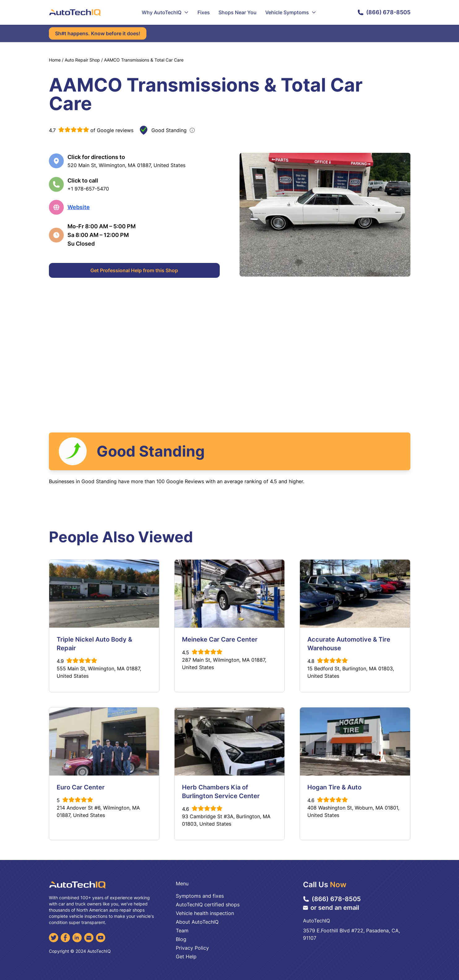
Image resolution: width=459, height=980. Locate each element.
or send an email (331, 908)
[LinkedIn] (77, 938)
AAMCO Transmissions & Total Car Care (144, 60)
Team (182, 931)
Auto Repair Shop (82, 60)
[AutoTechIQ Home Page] (75, 12)
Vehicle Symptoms (291, 12)
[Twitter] (54, 938)
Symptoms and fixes (200, 896)
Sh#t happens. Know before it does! (98, 33)
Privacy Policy (192, 948)
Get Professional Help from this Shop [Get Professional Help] (134, 270)
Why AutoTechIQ (165, 12)
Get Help (186, 956)
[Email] (89, 938)
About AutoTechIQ (197, 922)
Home (55, 60)
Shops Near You (238, 12)
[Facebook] (65, 938)
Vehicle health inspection (205, 913)
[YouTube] (101, 938)
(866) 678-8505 (384, 12)
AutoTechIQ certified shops (208, 905)
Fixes (204, 12)
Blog (181, 939)
